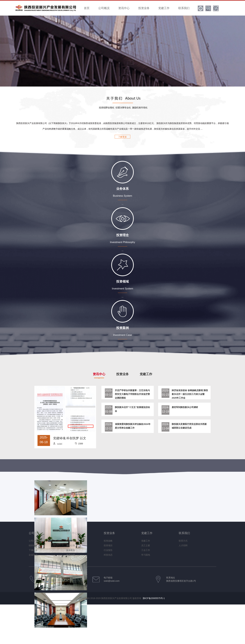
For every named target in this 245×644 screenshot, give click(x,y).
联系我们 (184, 8)
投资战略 (108, 541)
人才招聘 (183, 545)
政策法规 (71, 555)
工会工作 (146, 550)
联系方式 (183, 541)
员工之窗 (146, 545)
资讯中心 (124, 8)
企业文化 (33, 555)
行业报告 (108, 550)
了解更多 (122, 137)
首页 (87, 8)
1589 (81, 444)
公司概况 (104, 8)
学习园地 (146, 555)
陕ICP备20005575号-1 (154, 598)
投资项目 (108, 545)
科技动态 (108, 555)
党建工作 (164, 8)
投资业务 (144, 8)
